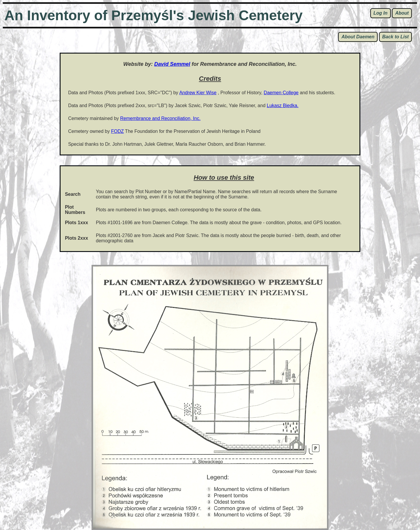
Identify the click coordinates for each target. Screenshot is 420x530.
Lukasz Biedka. (283, 106)
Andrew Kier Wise (198, 93)
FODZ (118, 131)
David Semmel (172, 64)
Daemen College (281, 93)
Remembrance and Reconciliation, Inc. (160, 118)
